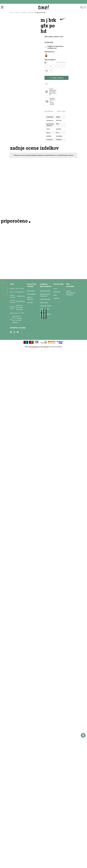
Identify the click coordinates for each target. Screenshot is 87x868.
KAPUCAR (31, 13)
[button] (3, 7)
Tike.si (12, 13)
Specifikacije (49, 111)
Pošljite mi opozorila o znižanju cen (56, 47)
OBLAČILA (24, 13)
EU (46, 62)
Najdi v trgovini (62, 111)
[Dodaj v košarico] (56, 78)
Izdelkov (17, 13)
